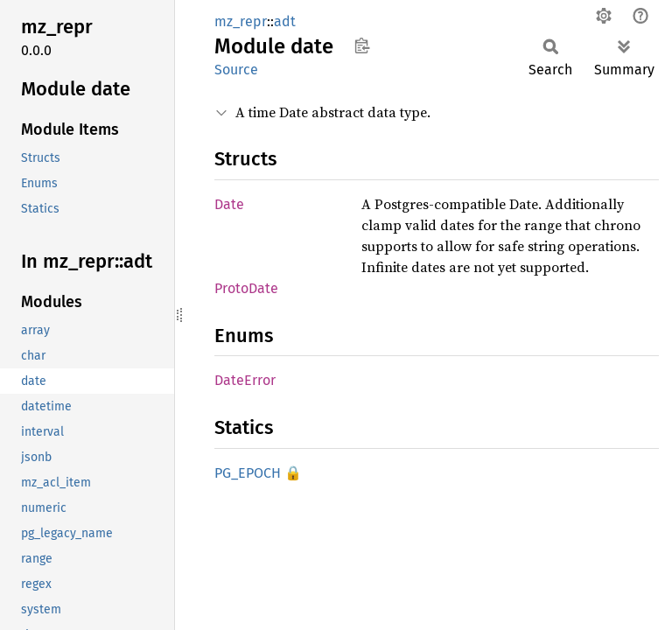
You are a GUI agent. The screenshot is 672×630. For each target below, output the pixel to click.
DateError (245, 380)
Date (229, 204)
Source (236, 70)
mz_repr (241, 21)
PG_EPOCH (248, 473)
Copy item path (362, 45)
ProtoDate (246, 288)
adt (285, 21)
